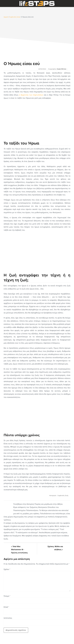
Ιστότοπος (8, 618)
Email (6, 607)
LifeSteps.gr (37, 4)
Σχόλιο (7, 569)
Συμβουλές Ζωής (63, 496)
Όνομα (7, 596)
